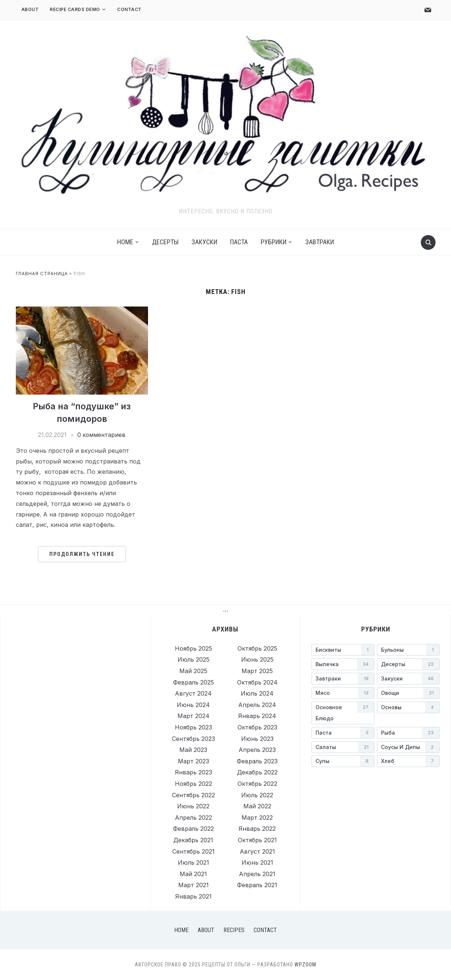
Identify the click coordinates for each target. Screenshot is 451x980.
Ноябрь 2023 (193, 727)
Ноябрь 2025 (193, 648)
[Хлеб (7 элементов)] (408, 761)
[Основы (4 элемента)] (408, 707)
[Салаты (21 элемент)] (343, 747)
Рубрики (274, 242)
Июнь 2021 (257, 862)
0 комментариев (101, 435)
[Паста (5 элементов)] (343, 733)
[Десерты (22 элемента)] (408, 664)
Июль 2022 (257, 795)
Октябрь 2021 (257, 840)
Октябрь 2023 (257, 727)
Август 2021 (257, 851)
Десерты (165, 242)
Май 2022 (257, 806)
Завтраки (320, 242)
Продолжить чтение (82, 554)
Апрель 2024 (257, 705)
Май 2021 (193, 874)
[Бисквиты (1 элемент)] (343, 650)
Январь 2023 (193, 772)
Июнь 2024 (193, 705)
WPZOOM (305, 965)
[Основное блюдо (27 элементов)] (343, 713)
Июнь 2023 (257, 739)
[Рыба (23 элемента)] (408, 733)
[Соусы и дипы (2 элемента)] (408, 747)
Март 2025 (257, 671)
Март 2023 (193, 761)
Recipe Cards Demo (75, 9)
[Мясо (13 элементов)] (343, 693)
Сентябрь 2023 (193, 739)
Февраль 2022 (193, 829)
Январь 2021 (193, 896)
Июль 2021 (193, 862)
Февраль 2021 (257, 885)
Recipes (234, 930)
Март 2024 (193, 716)
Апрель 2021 (257, 874)
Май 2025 (193, 671)
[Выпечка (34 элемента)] (343, 664)
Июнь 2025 (257, 659)
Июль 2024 (257, 693)
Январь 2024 (257, 716)
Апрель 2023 (257, 750)
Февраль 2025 (193, 682)
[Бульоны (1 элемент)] (408, 650)
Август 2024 (193, 693)
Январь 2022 (257, 829)
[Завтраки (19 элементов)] (343, 679)
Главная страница (42, 274)
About (30, 9)
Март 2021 (193, 885)
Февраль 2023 (257, 761)
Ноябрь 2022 (193, 784)
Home (125, 242)
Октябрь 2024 (257, 682)
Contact (129, 9)
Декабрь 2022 (257, 772)
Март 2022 (257, 818)
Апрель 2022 (193, 818)
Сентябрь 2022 (193, 795)
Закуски (204, 242)
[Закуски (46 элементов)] (408, 679)
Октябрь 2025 (257, 648)
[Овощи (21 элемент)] (408, 693)
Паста (239, 242)
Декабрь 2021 (193, 840)
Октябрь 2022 (257, 784)
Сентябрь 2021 (193, 851)
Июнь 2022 (193, 806)
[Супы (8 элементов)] (343, 761)
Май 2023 (193, 750)
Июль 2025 (193, 659)
